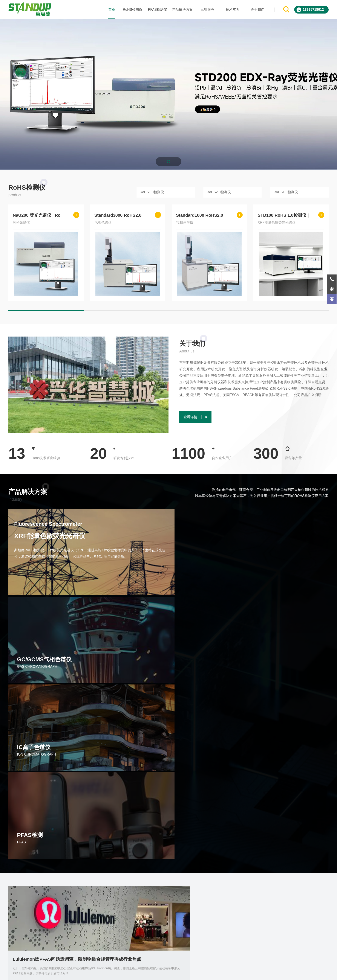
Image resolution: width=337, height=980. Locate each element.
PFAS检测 (275, 582)
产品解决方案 (182, 10)
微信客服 (302, 897)
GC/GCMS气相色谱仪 (126, 582)
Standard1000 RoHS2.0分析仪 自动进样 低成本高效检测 (58, 821)
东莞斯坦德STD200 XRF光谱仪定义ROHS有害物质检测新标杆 (279, 821)
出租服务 (207, 10)
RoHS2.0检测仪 (219, 192)
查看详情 (26, 728)
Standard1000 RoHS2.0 (200, 215)
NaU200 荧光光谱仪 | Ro (37, 215)
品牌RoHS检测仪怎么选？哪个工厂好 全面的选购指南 (279, 704)
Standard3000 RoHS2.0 (118, 215)
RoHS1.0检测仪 (152, 192)
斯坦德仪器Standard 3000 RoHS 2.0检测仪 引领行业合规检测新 (168, 821)
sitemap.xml (238, 973)
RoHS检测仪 (132, 10)
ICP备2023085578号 (215, 973)
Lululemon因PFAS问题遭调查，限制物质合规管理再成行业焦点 (58, 704)
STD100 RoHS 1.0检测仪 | (283, 215)
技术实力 (232, 10)
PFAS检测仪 (157, 10)
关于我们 (257, 10)
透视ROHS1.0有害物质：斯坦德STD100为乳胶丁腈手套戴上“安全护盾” (168, 704)
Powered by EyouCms (184, 973)
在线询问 (258, 897)
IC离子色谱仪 (197, 582)
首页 (111, 10)
